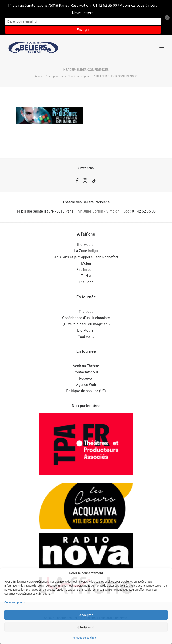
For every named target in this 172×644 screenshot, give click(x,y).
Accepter (86, 615)
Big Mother (86, 245)
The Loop (86, 282)
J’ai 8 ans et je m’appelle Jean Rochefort (86, 257)
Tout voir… (86, 337)
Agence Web (86, 385)
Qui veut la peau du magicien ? (86, 324)
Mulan (86, 263)
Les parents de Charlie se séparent (70, 76)
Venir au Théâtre (86, 366)
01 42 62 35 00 (144, 211)
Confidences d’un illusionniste (86, 318)
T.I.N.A (86, 276)
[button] (162, 47)
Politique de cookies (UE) (86, 391)
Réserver (86, 378)
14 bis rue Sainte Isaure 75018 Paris (45, 211)
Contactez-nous (86, 372)
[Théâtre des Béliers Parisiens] (33, 47)
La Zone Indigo (86, 251)
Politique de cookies (84, 638)
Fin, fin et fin (86, 270)
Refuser (86, 627)
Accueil (40, 76)
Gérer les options (15, 602)
